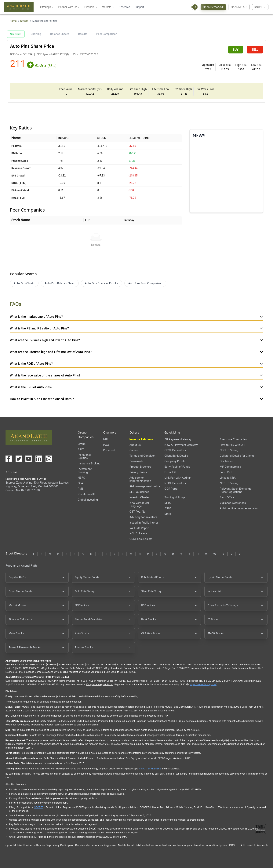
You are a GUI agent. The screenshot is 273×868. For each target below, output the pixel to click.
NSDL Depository (175, 483)
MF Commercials (230, 467)
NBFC (81, 478)
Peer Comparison (107, 34)
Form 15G (170, 472)
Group (82, 444)
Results (83, 34)
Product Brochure (140, 467)
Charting (36, 34)
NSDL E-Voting (229, 483)
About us (135, 445)
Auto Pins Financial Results (102, 283)
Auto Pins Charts (24, 283)
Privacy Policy (138, 472)
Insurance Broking (89, 463)
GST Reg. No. (138, 512)
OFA (80, 483)
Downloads (136, 461)
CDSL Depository (175, 450)
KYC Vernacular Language (139, 504)
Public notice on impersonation (239, 508)
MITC (168, 503)
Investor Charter (140, 497)
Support (139, 7)
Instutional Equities (84, 456)
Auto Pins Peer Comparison (145, 283)
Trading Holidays (175, 497)
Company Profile (175, 461)
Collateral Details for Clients (237, 456)
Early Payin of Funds (177, 467)
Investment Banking (85, 470)
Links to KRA (228, 478)
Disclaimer (226, 461)
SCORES (39, 807)
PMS (81, 489)
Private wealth (87, 494)
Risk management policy (145, 486)
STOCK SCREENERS (150, 769)
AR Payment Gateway (178, 439)
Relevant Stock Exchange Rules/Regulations (236, 490)
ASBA (168, 508)
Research (124, 7)
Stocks (24, 21)
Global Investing (88, 500)
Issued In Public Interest (144, 523)
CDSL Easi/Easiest (141, 539)
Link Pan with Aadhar (178, 478)
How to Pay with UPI (232, 445)
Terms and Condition (142, 456)
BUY (236, 50)
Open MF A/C (239, 7)
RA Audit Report (139, 528)
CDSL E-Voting (229, 450)
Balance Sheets (60, 34)
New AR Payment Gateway (181, 445)
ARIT (81, 449)
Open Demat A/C (212, 7)
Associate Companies (233, 439)
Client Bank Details (176, 456)
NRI (105, 439)
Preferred (109, 450)
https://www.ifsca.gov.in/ (203, 684)
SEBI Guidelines (139, 492)
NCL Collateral (138, 533)
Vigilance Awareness (233, 503)
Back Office (227, 497)
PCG (106, 445)
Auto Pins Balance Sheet (60, 283)
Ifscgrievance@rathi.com (100, 684)
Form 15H (226, 472)
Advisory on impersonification (140, 479)
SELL (255, 50)
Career (134, 450)
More (168, 514)
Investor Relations (141, 439)
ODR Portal (171, 489)
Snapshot (16, 34)
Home (13, 21)
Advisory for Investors (143, 517)
